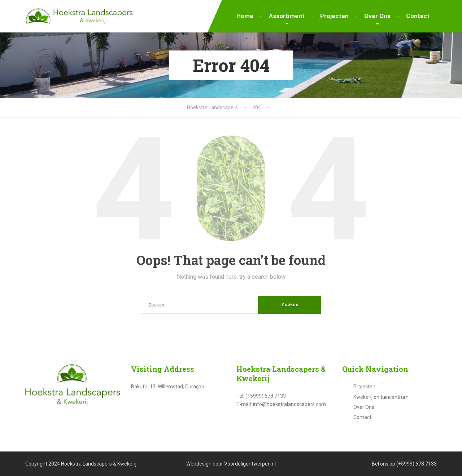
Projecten (334, 16)
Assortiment (287, 16)
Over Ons (377, 16)
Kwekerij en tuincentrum (381, 397)
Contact (418, 16)
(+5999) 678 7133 (417, 464)
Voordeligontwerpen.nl (250, 464)
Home (245, 16)
